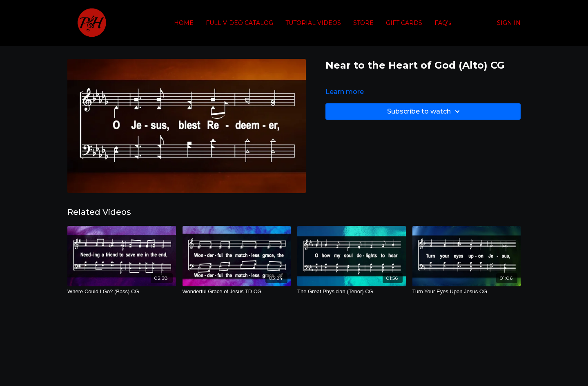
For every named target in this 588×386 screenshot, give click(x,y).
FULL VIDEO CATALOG (239, 23)
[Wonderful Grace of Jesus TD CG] (237, 292)
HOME (184, 23)
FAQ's (443, 23)
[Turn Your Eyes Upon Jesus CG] (467, 292)
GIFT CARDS (404, 23)
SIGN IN (509, 23)
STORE (363, 23)
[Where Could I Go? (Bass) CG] (122, 292)
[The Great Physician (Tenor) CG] (352, 292)
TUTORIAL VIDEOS (313, 23)
